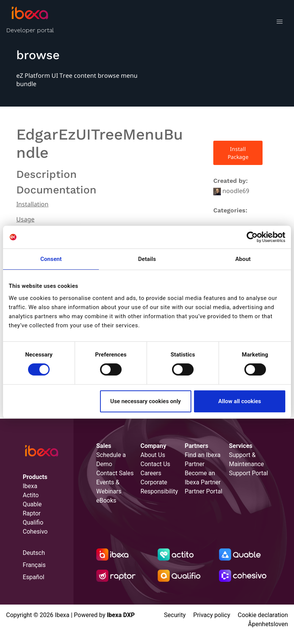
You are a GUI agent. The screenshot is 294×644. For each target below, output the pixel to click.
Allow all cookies (240, 401)
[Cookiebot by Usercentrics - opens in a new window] (252, 237)
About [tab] (243, 259)
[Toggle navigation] (279, 23)
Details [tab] (147, 259)
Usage (25, 219)
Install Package (238, 153)
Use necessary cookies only (145, 401)
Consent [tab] (51, 259)
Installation (32, 204)
